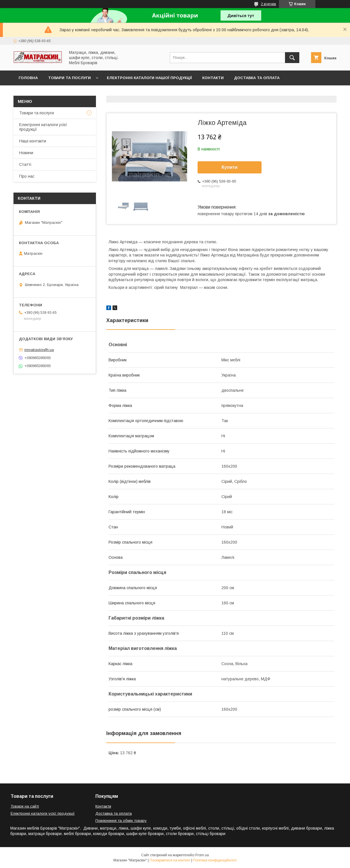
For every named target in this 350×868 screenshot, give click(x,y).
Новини (26, 153)
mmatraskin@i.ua (39, 350)
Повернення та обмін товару (121, 821)
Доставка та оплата (257, 78)
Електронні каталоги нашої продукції (149, 78)
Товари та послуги (69, 78)
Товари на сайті (25, 806)
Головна (28, 78)
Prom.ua (202, 855)
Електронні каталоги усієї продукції (43, 127)
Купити (230, 167)
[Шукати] (292, 58)
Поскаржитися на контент (170, 860)
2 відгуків (269, 4)
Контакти (213, 78)
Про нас (27, 176)
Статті (25, 164)
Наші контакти (33, 141)
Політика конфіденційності (215, 860)
